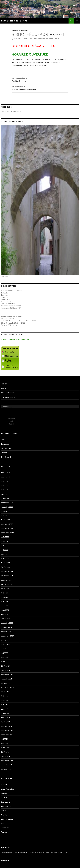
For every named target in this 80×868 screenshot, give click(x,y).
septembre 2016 (7, 735)
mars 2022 (5, 558)
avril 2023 (5, 515)
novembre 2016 (7, 730)
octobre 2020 (6, 632)
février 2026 (6, 473)
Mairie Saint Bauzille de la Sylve (47, 39)
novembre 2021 (7, 576)
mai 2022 (5, 550)
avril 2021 (5, 606)
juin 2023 (5, 511)
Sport (3, 823)
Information (6, 444)
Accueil (4, 785)
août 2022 (5, 537)
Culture (4, 793)
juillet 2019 (5, 696)
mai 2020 (5, 653)
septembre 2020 (7, 636)
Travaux (4, 453)
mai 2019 (5, 705)
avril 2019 (5, 709)
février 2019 (6, 718)
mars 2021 (5, 610)
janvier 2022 (6, 567)
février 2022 (6, 563)
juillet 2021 (5, 593)
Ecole (3, 440)
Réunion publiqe (7, 819)
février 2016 (6, 752)
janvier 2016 (6, 756)
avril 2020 (5, 657)
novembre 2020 (7, 627)
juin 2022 (5, 546)
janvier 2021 (6, 619)
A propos (5, 388)
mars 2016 (5, 748)
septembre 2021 (7, 584)
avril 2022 (5, 554)
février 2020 (6, 666)
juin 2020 (5, 649)
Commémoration (7, 789)
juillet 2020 (5, 644)
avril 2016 (5, 743)
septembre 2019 (7, 687)
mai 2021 (5, 601)
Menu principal (77, 21)
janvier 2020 (6, 670)
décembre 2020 (7, 623)
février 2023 (6, 520)
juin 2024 (5, 485)
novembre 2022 (7, 528)
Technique (5, 828)
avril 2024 (5, 494)
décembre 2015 (7, 760)
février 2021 (6, 614)
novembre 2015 (7, 765)
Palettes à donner (40, 79)
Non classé (23, 30)
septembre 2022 (7, 533)
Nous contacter (8, 393)
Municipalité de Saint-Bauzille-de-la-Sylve (33, 853)
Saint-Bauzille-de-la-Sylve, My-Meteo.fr (16, 339)
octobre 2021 (6, 580)
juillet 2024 (5, 481)
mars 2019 (5, 713)
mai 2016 (5, 739)
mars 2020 (5, 662)
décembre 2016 (7, 726)
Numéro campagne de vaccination (40, 88)
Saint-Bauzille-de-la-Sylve (14, 21)
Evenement (6, 802)
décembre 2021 (7, 571)
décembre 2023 (7, 503)
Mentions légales (8, 397)
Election (4, 798)
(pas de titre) (6, 448)
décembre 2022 (7, 524)
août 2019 (5, 692)
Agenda (4, 384)
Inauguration (6, 806)
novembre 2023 (7, 507)
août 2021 (5, 589)
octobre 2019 (6, 683)
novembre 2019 (7, 679)
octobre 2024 (6, 477)
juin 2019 (5, 700)
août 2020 (5, 640)
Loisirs (15, 30)
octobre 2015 (6, 769)
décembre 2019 (7, 675)
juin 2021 (5, 597)
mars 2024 (5, 498)
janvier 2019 (6, 722)
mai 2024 (5, 490)
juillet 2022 (5, 541)
